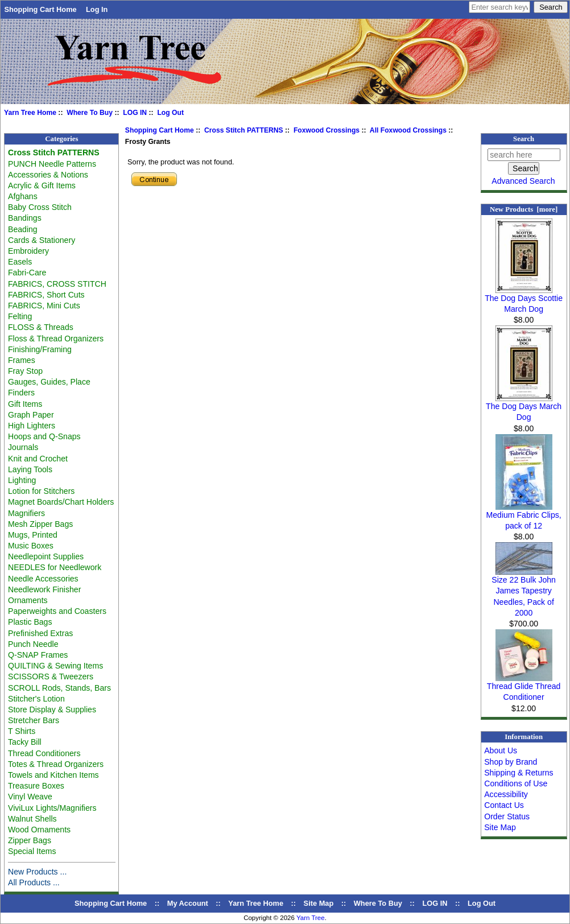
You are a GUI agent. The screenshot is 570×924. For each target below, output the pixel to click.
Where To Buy (90, 113)
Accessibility (506, 794)
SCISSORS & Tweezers (51, 676)
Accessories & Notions (48, 175)
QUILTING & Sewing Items (55, 666)
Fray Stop (25, 371)
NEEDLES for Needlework (55, 567)
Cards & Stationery (42, 240)
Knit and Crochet (38, 459)
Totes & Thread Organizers (56, 764)
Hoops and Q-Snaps (44, 436)
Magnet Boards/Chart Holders (61, 502)
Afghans (23, 196)
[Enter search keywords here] (499, 7)
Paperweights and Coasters (57, 611)
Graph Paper (31, 415)
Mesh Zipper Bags (40, 524)
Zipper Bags (30, 840)
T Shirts (22, 731)
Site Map (500, 827)
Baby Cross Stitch (40, 207)
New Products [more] (524, 209)
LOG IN (135, 113)
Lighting (22, 480)
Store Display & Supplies (52, 709)
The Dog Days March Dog (524, 408)
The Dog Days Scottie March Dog (524, 300)
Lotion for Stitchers (41, 491)
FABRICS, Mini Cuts (44, 306)
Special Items (32, 851)
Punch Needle (33, 644)
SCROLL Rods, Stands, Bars (59, 688)
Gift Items (25, 404)
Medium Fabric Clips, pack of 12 (524, 516)
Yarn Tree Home (30, 113)
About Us (501, 750)
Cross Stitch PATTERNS (244, 130)
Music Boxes (31, 546)
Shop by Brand (511, 762)
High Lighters (32, 426)
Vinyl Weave (30, 797)
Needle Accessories (43, 579)
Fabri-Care (27, 273)
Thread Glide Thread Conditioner (524, 688)
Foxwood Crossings (327, 130)
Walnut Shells (32, 819)
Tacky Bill (25, 742)
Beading (23, 229)
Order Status (507, 816)
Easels (20, 262)
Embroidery (28, 251)
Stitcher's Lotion (36, 699)
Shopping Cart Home (40, 9)
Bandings (25, 218)
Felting (20, 316)
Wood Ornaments (39, 830)
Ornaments (28, 600)
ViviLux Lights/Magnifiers (52, 808)
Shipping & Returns (519, 773)
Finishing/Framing (40, 349)
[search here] (524, 155)
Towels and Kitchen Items (53, 775)
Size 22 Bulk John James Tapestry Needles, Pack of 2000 (524, 592)
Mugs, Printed (33, 535)
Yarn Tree (311, 918)
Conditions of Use (516, 783)
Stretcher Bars (34, 720)
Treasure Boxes (36, 786)
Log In (97, 9)
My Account (188, 903)
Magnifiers (26, 513)
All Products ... (34, 882)
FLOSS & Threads (41, 327)
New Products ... (37, 872)
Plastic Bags (30, 622)
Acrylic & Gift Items (42, 185)
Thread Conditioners (44, 753)
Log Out (170, 113)
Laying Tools (30, 469)
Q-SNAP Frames (38, 655)
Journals (23, 447)
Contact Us (504, 805)
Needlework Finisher (44, 589)
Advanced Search (523, 181)
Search (524, 139)
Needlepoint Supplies (46, 556)
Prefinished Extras (40, 633)
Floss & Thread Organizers (56, 339)
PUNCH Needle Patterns (52, 164)
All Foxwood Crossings (408, 130)
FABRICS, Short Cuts (46, 295)
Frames (22, 360)
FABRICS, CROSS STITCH (57, 284)
